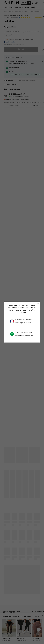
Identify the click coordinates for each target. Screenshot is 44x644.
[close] (38, 303)
